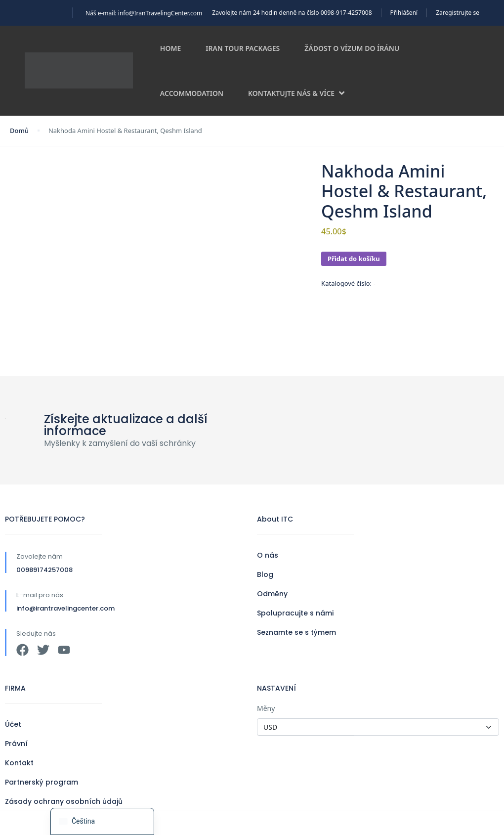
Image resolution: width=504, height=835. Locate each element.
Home (170, 48)
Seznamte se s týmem (296, 632)
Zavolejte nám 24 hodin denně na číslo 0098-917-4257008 (292, 13)
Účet (13, 724)
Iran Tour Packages (243, 48)
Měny (266, 708)
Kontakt (19, 763)
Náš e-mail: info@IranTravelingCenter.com (144, 13)
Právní (16, 744)
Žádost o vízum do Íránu (352, 48)
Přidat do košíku (354, 259)
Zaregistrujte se (458, 13)
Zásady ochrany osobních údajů (64, 801)
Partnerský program (42, 782)
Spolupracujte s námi (295, 613)
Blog (265, 574)
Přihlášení (404, 13)
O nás (268, 555)
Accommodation (192, 93)
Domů (19, 131)
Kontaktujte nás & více (296, 93)
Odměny (272, 594)
